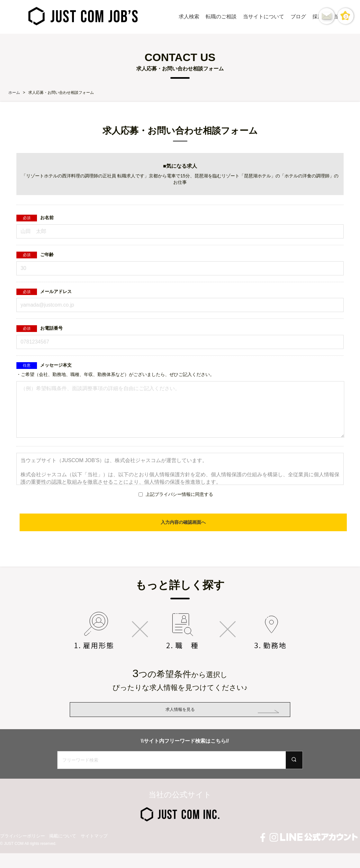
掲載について (63, 856)
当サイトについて (264, 17)
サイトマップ (94, 856)
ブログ (298, 17)
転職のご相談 (221, 17)
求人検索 (189, 17)
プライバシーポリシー (22, 856)
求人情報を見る (180, 719)
